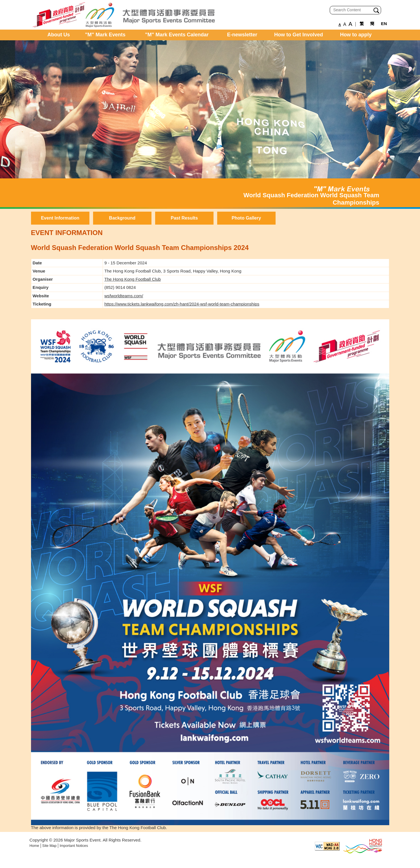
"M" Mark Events (105, 35)
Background (122, 218)
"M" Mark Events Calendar (177, 35)
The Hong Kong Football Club (133, 279)
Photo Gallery (246, 218)
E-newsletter (242, 35)
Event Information (60, 218)
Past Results (184, 218)
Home (34, 846)
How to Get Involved (299, 35)
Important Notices (74, 846)
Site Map (50, 846)
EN (384, 24)
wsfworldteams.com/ (124, 296)
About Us (59, 35)
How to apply (356, 35)
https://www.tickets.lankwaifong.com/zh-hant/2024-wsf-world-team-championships (182, 304)
